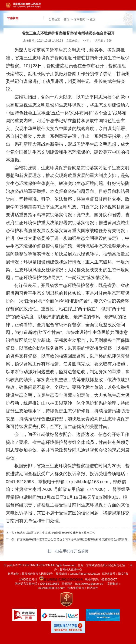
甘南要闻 (80, 19)
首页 (66, 19)
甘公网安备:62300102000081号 (61, 580)
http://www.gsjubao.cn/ (89, 584)
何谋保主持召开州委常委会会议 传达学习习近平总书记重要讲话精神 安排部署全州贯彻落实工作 (76, 539)
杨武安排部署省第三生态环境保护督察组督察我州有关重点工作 (56, 533)
